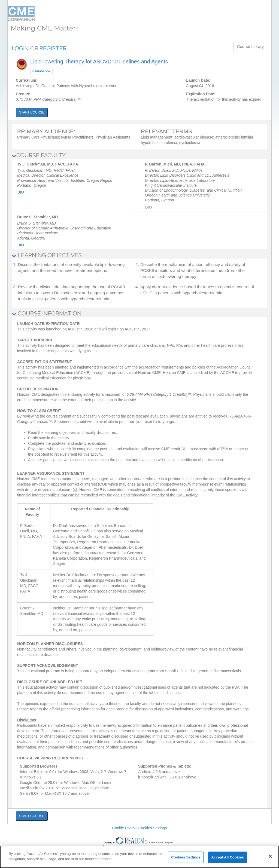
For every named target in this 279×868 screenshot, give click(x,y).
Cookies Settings (152, 828)
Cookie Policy (124, 828)
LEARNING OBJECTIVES (47, 255)
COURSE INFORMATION (47, 313)
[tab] (139, 155)
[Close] (270, 856)
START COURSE (32, 112)
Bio (21, 192)
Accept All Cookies (228, 857)
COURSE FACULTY (39, 155)
